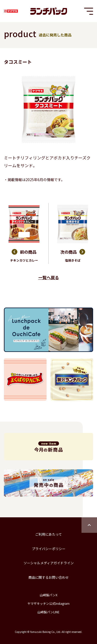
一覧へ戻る (49, 277)
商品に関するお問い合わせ (49, 577)
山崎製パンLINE (48, 612)
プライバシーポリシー (49, 549)
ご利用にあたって (48, 534)
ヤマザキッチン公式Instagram (48, 603)
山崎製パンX (49, 595)
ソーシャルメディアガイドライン (49, 563)
